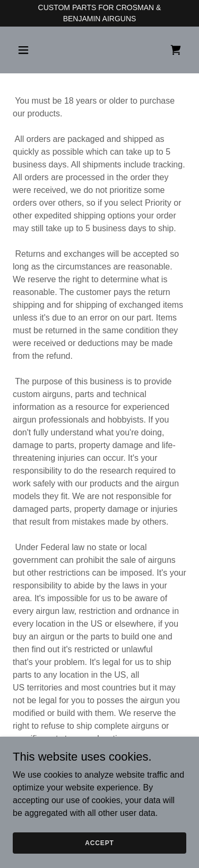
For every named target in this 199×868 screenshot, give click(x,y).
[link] (176, 50)
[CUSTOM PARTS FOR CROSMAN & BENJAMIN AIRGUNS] (99, 13)
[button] (26, 50)
